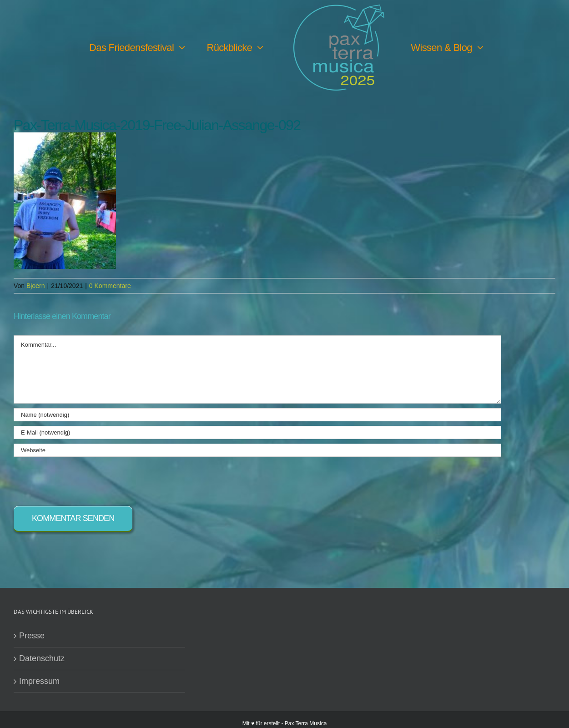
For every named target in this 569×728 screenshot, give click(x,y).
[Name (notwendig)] (257, 415)
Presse (32, 636)
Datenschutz (42, 658)
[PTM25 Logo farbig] (339, 9)
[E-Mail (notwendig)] (257, 432)
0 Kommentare (110, 286)
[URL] (257, 450)
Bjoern (35, 286)
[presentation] (83, 479)
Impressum (39, 681)
